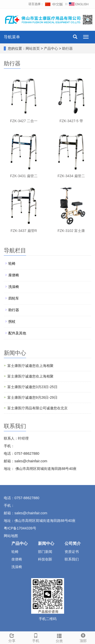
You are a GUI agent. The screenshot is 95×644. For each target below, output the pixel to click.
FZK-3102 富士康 (71, 231)
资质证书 (72, 552)
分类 (60, 637)
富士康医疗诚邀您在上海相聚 (30, 366)
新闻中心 (46, 543)
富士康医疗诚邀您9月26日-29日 (32, 397)
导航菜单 (12, 37)
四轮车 (14, 298)
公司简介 (73, 543)
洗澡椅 (14, 287)
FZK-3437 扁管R (24, 231)
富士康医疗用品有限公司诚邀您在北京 (37, 408)
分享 (12, 637)
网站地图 (11, 536)
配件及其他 (17, 333)
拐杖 (12, 321)
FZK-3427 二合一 (24, 121)
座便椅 (14, 275)
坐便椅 (17, 559)
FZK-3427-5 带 (71, 121)
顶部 (83, 637)
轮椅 (12, 263)
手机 (36, 637)
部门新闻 (45, 552)
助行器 (67, 48)
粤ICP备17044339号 (20, 528)
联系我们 (72, 559)
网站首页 (33, 48)
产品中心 (51, 48)
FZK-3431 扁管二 (24, 176)
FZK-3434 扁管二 (71, 176)
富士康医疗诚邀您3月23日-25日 (32, 387)
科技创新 (45, 559)
